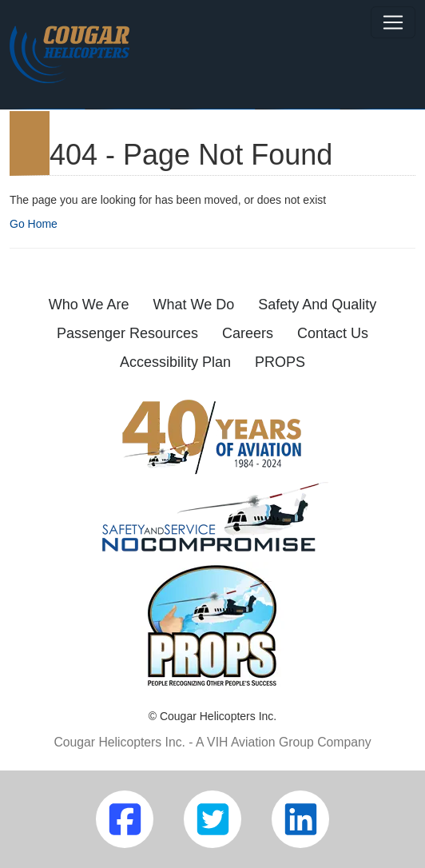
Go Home (34, 224)
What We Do (193, 305)
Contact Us (333, 333)
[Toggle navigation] (393, 22)
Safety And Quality (317, 305)
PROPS (280, 362)
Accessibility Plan (175, 362)
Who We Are (89, 305)
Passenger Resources (127, 333)
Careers (248, 333)
